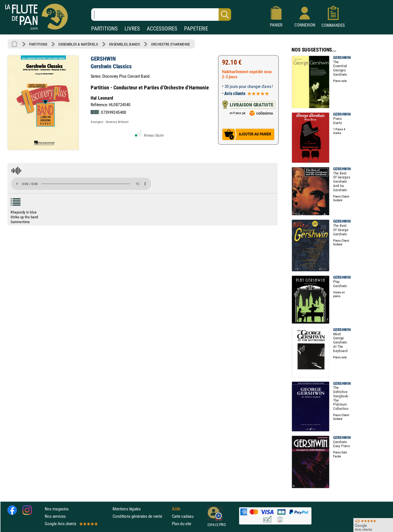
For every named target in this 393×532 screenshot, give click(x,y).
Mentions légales (127, 509)
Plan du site (182, 524)
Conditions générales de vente (141, 516)
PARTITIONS (104, 29)
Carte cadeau (183, 516)
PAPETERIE (196, 29)
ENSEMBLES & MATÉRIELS (78, 44)
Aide (176, 509)
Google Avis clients (71, 524)
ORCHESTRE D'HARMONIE (171, 44)
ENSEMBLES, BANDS (124, 44)
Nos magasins (57, 509)
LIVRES (132, 29)
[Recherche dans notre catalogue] (161, 15)
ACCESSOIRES (162, 29)
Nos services (55, 516)
